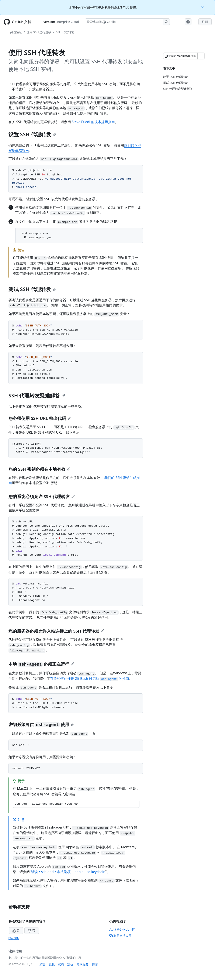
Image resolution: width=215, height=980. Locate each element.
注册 (205, 22)
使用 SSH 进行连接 (39, 32)
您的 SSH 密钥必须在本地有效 (39, 469)
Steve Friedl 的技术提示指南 (93, 122)
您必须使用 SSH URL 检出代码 (40, 418)
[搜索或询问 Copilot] (127, 22)
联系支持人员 (120, 936)
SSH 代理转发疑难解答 (37, 395)
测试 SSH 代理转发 (32, 289)
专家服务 (83, 964)
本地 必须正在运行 (41, 664)
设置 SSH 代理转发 (32, 134)
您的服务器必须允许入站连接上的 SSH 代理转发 (56, 631)
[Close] (203, 7)
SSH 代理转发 (65, 32)
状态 (61, 964)
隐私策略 (14, 938)
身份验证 (16, 32)
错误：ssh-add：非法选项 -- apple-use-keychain (68, 872)
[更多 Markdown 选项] (201, 56)
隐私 (52, 964)
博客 (95, 964)
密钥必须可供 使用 (41, 724)
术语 (42, 964)
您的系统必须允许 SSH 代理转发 (42, 496)
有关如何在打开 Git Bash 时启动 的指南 (90, 679)
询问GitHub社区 (122, 929)
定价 (70, 964)
